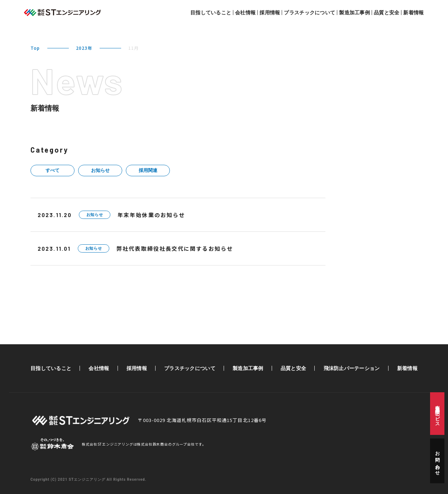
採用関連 (148, 170)
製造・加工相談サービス (437, 414)
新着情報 (413, 13)
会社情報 (245, 13)
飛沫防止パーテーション (352, 368)
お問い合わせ (437, 461)
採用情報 (270, 13)
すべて (53, 170)
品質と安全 (387, 13)
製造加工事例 (354, 13)
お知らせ (100, 170)
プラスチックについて (309, 13)
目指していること (211, 13)
